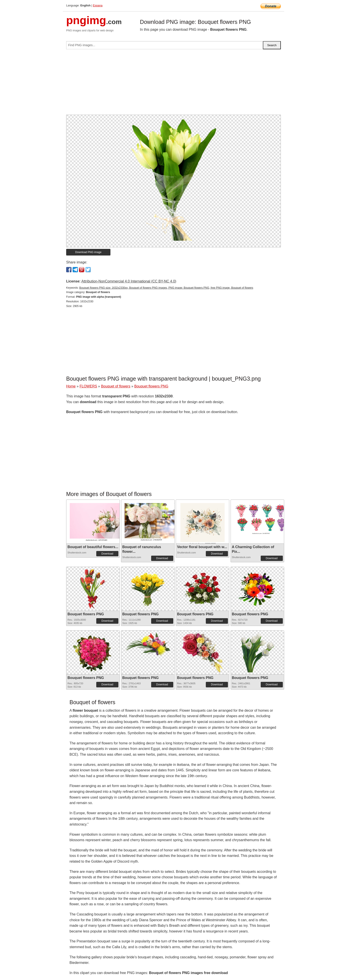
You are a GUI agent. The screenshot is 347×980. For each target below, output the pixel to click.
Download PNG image (88, 252)
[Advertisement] (173, 84)
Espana (98, 5)
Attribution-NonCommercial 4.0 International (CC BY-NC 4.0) (129, 281)
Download (107, 554)
